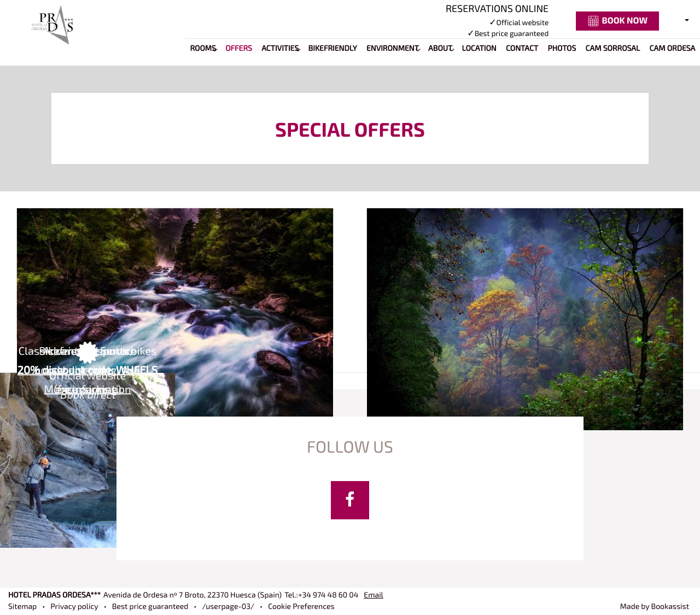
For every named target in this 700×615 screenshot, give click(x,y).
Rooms (203, 49)
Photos (562, 49)
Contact (522, 49)
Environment (393, 49)
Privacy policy (74, 607)
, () (192, 596)
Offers (239, 49)
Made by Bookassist (655, 607)
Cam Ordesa (673, 49)
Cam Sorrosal (613, 49)
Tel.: (321, 596)
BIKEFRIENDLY (333, 49)
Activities (280, 49)
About (440, 49)
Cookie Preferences (301, 607)
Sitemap (22, 607)
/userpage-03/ (228, 607)
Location (479, 49)
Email (373, 596)
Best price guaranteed (150, 607)
